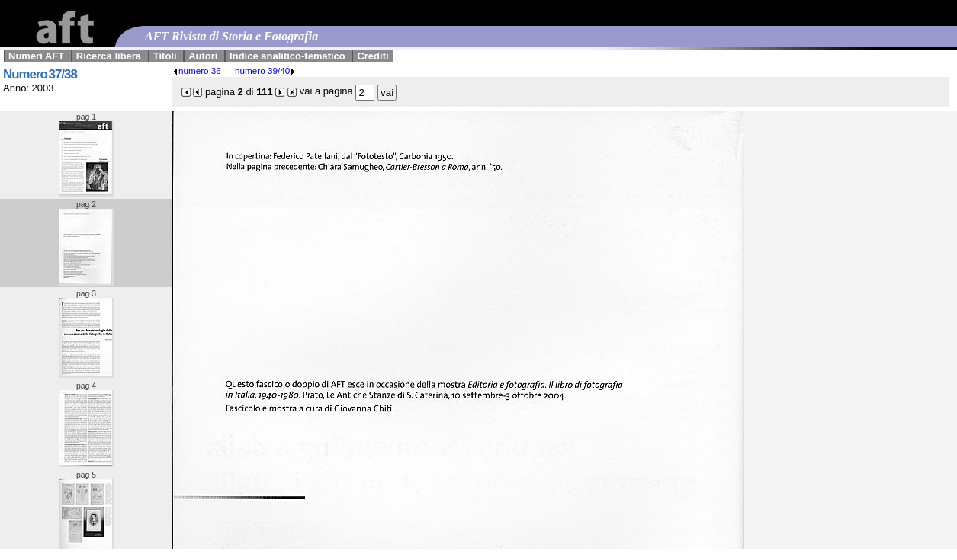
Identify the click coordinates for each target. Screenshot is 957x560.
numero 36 (197, 70)
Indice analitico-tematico (287, 56)
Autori (203, 56)
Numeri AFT (36, 56)
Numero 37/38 (40, 74)
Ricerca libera (109, 56)
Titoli (165, 56)
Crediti (373, 56)
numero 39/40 (265, 70)
